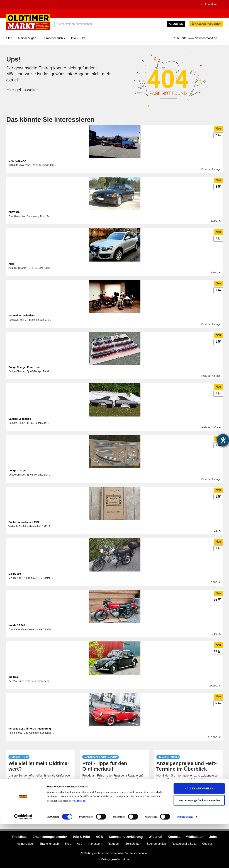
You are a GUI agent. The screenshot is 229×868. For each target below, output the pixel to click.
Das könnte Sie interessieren (50, 120)
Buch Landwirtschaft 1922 (24, 522)
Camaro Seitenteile (20, 419)
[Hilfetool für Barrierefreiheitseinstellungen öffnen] (223, 440)
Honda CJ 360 (17, 625)
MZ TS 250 (15, 574)
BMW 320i (14, 212)
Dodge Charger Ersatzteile (24, 367)
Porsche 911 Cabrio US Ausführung (30, 729)
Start (9, 38)
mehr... (41, 792)
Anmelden (209, 4)
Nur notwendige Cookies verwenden (199, 845)
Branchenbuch (55, 38)
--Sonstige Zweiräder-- (22, 316)
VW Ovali (14, 677)
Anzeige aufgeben (206, 24)
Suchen (176, 24)
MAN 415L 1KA (17, 161)
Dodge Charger (17, 471)
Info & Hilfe (79, 38)
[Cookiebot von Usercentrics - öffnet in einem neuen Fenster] (23, 861)
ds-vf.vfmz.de (77, 845)
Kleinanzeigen (28, 38)
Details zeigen (185, 861)
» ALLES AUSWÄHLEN (199, 833)
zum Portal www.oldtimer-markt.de (195, 38)
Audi (11, 264)
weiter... (34, 90)
